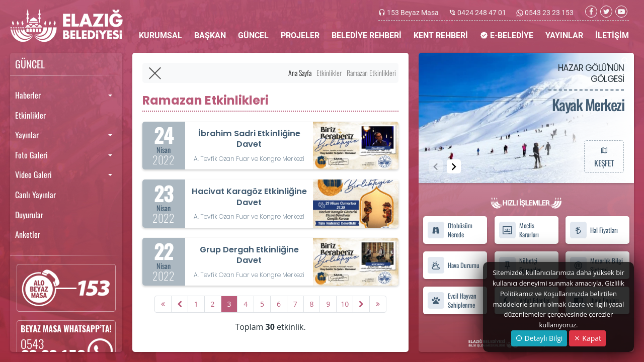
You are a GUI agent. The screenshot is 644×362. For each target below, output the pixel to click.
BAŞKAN (210, 35)
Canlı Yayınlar (35, 195)
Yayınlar (27, 135)
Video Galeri (33, 174)
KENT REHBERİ (441, 35)
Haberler (28, 95)
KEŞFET (604, 156)
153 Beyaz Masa (413, 13)
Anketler (28, 234)
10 (345, 304)
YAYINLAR (564, 35)
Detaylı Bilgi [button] (539, 338)
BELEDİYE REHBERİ (367, 35)
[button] (454, 166)
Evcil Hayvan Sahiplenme (452, 300)
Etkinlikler (30, 115)
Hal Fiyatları (594, 230)
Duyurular (29, 215)
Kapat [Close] (587, 338)
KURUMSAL (160, 35)
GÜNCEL (253, 35)
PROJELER (300, 35)
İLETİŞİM (612, 35)
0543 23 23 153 (548, 13)
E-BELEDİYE (507, 35)
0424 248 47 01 (482, 13)
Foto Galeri (31, 155)
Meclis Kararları (519, 230)
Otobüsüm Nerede (450, 230)
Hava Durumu (453, 265)
